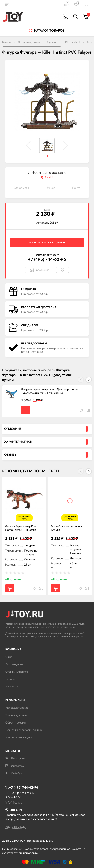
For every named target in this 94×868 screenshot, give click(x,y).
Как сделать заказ (17, 708)
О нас (9, 657)
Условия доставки (16, 715)
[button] (89, 380)
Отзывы (11, 455)
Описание (13, 429)
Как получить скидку (19, 738)
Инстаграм (15, 766)
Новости (11, 679)
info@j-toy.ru (14, 803)
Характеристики (18, 442)
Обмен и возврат (16, 723)
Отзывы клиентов (17, 672)
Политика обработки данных (24, 730)
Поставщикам (14, 664)
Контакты (11, 687)
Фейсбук (14, 773)
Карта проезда (15, 827)
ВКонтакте (15, 759)
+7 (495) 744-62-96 (47, 260)
